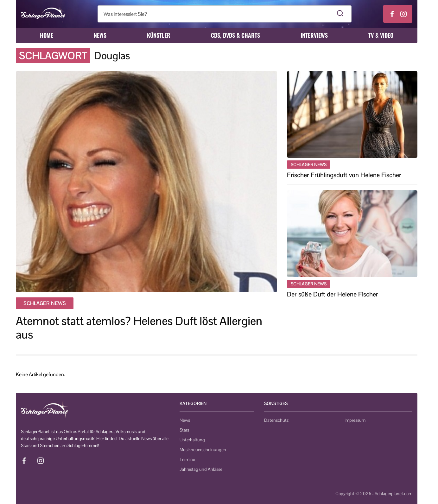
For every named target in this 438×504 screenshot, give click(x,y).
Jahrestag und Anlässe (201, 469)
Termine (187, 459)
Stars (184, 430)
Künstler (159, 35)
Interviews (314, 35)
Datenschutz (276, 420)
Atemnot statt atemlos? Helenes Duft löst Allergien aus (139, 328)
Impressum (355, 420)
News (100, 35)
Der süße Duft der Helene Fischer (333, 294)
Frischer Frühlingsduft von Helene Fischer (344, 175)
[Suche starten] (340, 14)
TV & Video (381, 35)
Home (47, 35)
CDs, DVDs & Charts (235, 35)
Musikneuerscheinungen (203, 450)
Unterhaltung (192, 440)
